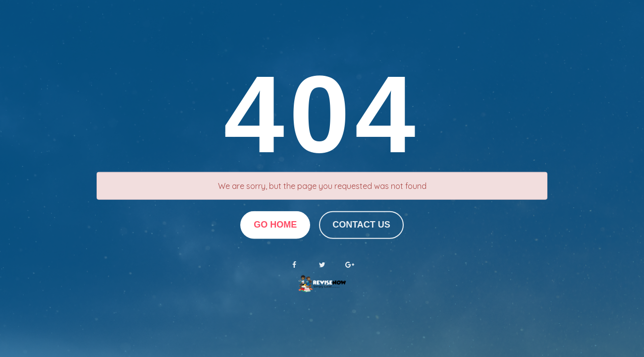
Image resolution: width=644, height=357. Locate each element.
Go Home (275, 225)
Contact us (361, 225)
